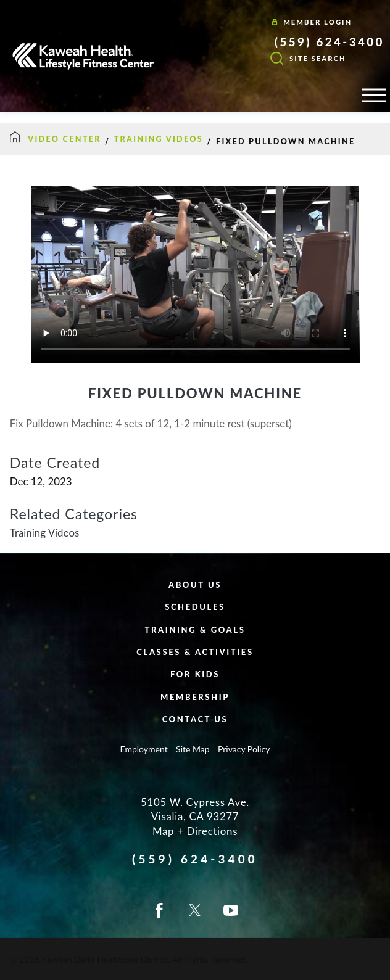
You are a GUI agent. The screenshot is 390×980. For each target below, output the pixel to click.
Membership (195, 697)
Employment (144, 749)
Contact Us (195, 719)
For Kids (195, 674)
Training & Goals (195, 630)
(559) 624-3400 (330, 42)
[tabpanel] (195, 478)
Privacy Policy (244, 749)
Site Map (193, 749)
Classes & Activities (195, 652)
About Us (195, 585)
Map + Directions (195, 831)
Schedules (195, 607)
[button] (374, 95)
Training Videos (159, 139)
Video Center (64, 139)
